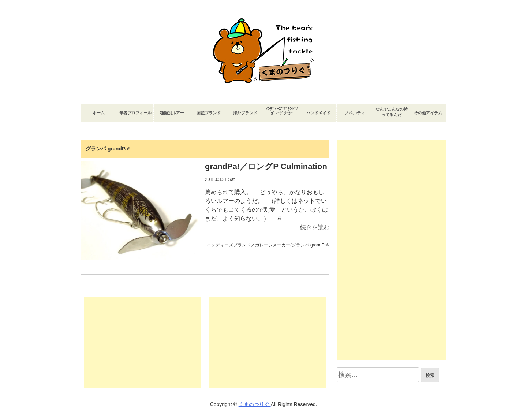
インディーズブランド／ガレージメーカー (248, 245)
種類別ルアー (172, 113)
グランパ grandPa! (310, 245)
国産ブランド (209, 113)
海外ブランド (245, 113)
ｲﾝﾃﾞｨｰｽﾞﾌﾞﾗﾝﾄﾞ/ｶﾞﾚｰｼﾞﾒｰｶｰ (282, 111)
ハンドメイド (318, 113)
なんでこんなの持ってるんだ (392, 112)
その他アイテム (428, 113)
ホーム (99, 113)
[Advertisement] (143, 342)
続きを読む (315, 227)
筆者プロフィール (135, 113)
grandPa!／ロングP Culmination (266, 166)
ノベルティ (355, 113)
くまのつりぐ (255, 404)
